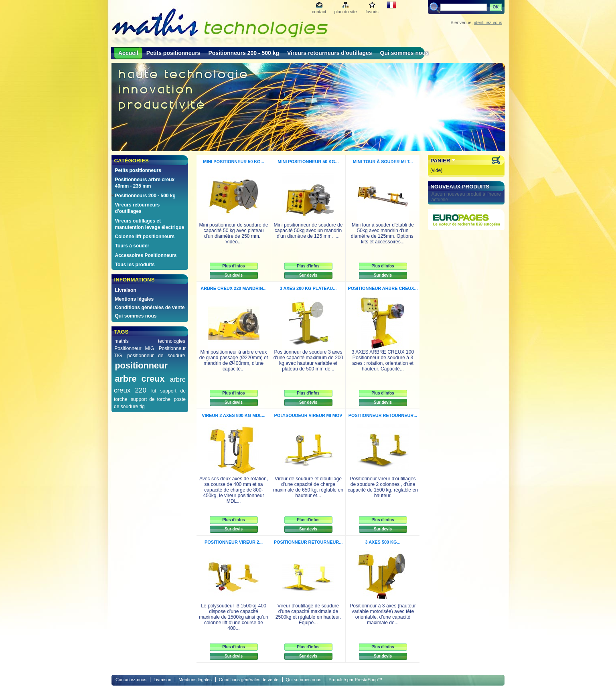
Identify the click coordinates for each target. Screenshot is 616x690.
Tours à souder (132, 246)
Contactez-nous (131, 680)
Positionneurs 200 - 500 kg (244, 53)
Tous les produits (135, 265)
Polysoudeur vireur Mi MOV (308, 415)
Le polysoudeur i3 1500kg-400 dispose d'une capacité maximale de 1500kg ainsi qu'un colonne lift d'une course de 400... (233, 617)
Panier (441, 161)
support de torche (151, 399)
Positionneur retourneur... (383, 415)
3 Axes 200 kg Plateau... (308, 288)
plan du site (345, 12)
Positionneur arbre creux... (383, 288)
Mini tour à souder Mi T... (383, 162)
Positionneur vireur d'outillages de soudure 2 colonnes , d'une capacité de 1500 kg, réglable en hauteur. (383, 487)
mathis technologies (150, 341)
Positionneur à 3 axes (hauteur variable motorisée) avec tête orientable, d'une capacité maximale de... (383, 614)
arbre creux (140, 379)
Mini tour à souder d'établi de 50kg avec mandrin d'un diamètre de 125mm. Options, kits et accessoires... (383, 233)
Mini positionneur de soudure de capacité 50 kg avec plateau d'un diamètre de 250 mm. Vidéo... (233, 233)
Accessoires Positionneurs (146, 255)
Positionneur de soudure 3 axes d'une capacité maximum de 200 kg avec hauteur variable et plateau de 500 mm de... (308, 360)
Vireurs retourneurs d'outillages (330, 53)
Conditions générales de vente (150, 308)
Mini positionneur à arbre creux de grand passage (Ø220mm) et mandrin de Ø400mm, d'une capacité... (234, 360)
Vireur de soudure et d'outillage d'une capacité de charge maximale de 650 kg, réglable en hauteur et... (308, 487)
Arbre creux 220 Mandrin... (233, 288)
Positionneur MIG (134, 348)
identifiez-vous (488, 22)
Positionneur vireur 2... (234, 542)
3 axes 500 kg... (383, 542)
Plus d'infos (233, 266)
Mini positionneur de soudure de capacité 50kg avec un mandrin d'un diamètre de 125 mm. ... (308, 231)
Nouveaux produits (460, 187)
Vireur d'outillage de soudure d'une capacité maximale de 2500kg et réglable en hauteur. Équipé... (308, 614)
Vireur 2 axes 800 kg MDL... (234, 415)
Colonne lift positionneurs (145, 237)
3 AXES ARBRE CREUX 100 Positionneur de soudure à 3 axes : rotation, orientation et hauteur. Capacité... (383, 360)
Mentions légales (134, 299)
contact (319, 12)
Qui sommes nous (404, 53)
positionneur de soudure (156, 356)
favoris (372, 12)
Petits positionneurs (173, 53)
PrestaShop (366, 680)
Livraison (125, 290)
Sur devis (234, 275)
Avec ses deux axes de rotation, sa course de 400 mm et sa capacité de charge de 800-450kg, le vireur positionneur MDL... (234, 490)
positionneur (141, 365)
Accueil (128, 53)
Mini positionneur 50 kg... (233, 162)
